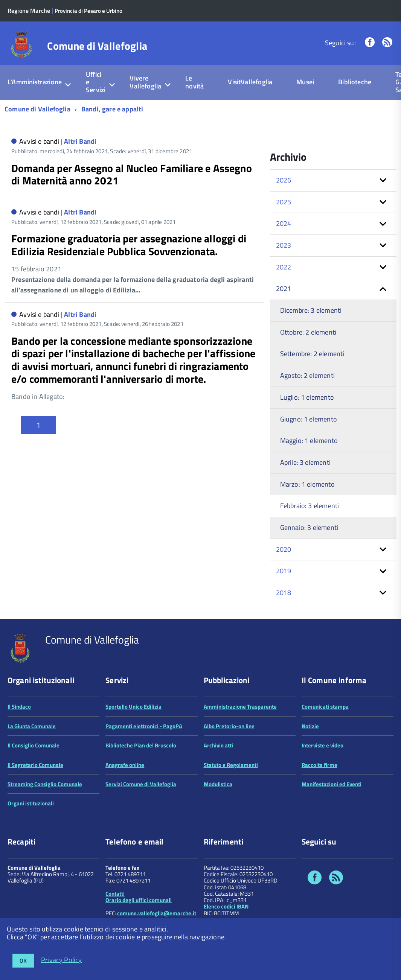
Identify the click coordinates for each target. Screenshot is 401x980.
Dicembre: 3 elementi (311, 310)
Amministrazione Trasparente (240, 707)
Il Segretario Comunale (35, 765)
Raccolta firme (319, 765)
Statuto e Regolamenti (231, 765)
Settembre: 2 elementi (312, 354)
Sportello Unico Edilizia (133, 707)
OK (23, 961)
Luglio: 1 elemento (307, 397)
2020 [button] (284, 549)
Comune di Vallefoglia (97, 46)
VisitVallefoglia (250, 82)
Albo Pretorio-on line (229, 726)
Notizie (310, 726)
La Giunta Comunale (32, 726)
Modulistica (218, 784)
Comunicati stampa (325, 707)
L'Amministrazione (35, 82)
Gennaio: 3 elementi (309, 527)
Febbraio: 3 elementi (310, 506)
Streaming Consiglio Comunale (45, 784)
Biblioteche (355, 82)
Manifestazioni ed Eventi (332, 784)
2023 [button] (284, 245)
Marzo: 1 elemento (307, 484)
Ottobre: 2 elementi (308, 332)
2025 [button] (284, 202)
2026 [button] (284, 180)
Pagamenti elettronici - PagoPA (144, 726)
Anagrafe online (125, 765)
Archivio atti (218, 745)
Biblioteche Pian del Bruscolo (141, 745)
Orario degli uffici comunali (139, 900)
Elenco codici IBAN (226, 906)
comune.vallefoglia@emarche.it (157, 913)
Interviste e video (322, 745)
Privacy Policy (62, 959)
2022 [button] (284, 267)
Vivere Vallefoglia (145, 82)
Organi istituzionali (31, 803)
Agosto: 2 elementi (307, 375)
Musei (305, 82)
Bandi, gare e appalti (112, 109)
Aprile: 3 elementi (305, 462)
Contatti (115, 894)
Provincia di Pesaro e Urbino (88, 11)
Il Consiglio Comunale (34, 745)
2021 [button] (284, 288)
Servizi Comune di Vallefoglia (141, 784)
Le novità (194, 82)
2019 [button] (284, 571)
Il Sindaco (19, 707)
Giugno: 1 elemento (309, 419)
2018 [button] (284, 593)
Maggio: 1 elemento (309, 441)
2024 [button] (284, 223)
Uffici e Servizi (96, 82)
